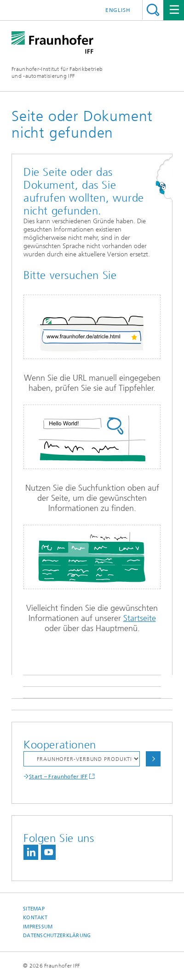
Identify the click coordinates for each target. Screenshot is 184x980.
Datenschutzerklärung (57, 936)
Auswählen (153, 759)
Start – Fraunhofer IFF (58, 777)
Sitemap (34, 909)
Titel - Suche (153, 10)
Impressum (38, 927)
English (118, 10)
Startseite (140, 618)
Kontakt (35, 918)
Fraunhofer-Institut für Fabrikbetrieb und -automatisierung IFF (57, 72)
